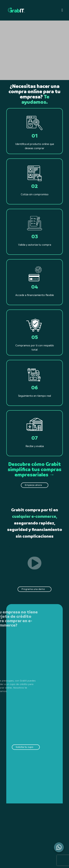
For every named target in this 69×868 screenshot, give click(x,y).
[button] (62, 10)
